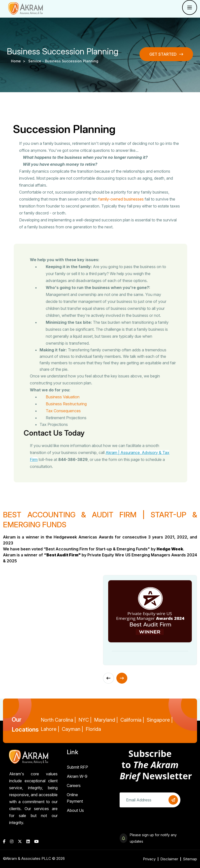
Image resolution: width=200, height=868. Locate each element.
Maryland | (106, 720)
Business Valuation (71, 397)
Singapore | (160, 720)
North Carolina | (58, 720)
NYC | (85, 720)
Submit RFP (77, 767)
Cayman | (72, 729)
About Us (75, 810)
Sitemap (190, 859)
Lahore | (50, 729)
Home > (19, 61)
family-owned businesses (121, 199)
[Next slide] (122, 678)
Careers (74, 785)
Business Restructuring (75, 404)
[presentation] (157, 822)
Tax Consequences (72, 411)
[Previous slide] (108, 678)
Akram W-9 (77, 776)
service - (37, 61)
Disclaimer (169, 859)
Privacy (149, 859)
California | (132, 720)
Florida (93, 729)
